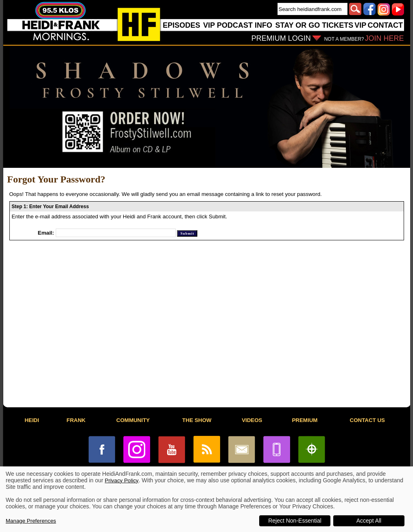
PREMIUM (305, 420)
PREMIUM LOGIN (281, 38)
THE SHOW (197, 420)
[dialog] (206, 499)
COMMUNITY (133, 420)
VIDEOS (252, 420)
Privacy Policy (122, 480)
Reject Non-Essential (295, 521)
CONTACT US (367, 420)
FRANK (76, 420)
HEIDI (32, 420)
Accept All (369, 521)
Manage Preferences (31, 521)
